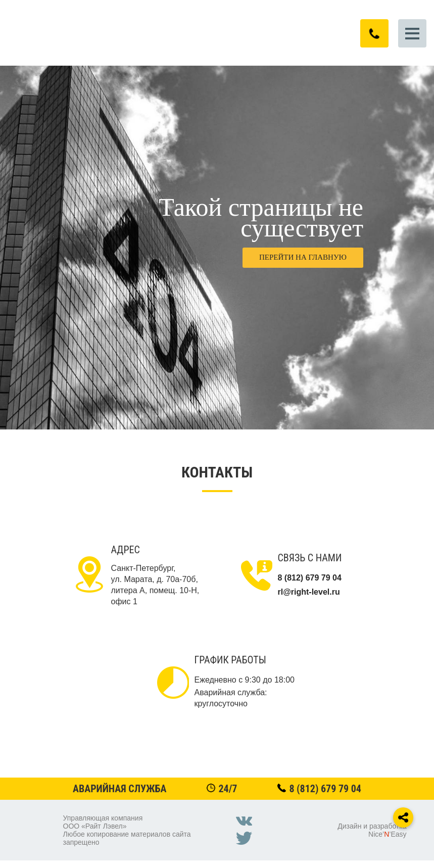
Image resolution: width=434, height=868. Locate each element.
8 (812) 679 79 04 (325, 789)
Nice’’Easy (387, 834)
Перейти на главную (303, 257)
